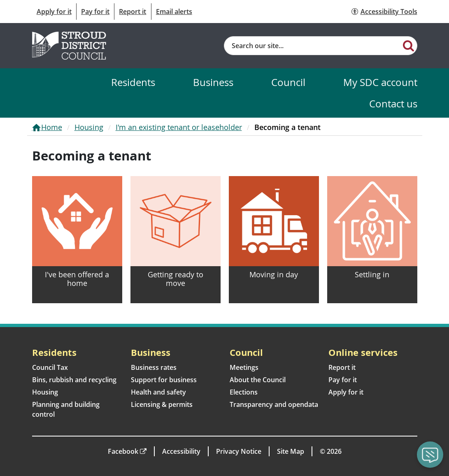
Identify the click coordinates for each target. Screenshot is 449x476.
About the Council (258, 380)
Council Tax (50, 367)
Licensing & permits (162, 404)
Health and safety (158, 392)
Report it (133, 12)
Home (52, 127)
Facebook (123, 451)
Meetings (244, 367)
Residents (133, 82)
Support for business (164, 380)
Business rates (154, 367)
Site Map (291, 451)
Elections (244, 392)
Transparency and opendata (274, 404)
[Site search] (313, 46)
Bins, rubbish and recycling (74, 380)
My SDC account (380, 82)
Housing (89, 127)
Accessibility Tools (389, 12)
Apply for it (54, 12)
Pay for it (95, 12)
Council (288, 82)
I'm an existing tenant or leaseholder (179, 127)
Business (213, 82)
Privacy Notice (239, 451)
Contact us (393, 103)
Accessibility (181, 451)
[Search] (408, 45)
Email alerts (174, 12)
